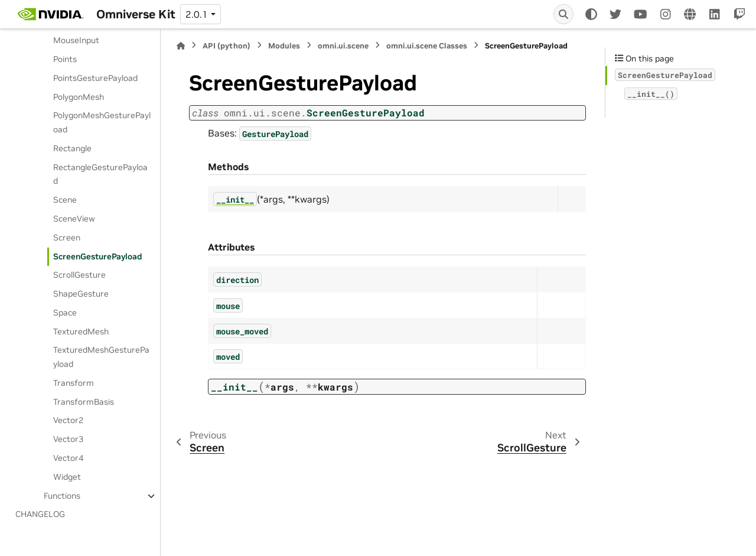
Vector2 (68, 420)
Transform (74, 383)
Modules (284, 46)
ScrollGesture (79, 275)
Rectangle (72, 148)
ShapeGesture (81, 294)
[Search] (563, 14)
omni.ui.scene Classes (427, 46)
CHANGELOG (40, 514)
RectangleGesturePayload (100, 174)
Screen (67, 238)
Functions (62, 496)
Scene (65, 200)
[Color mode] (591, 14)
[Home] (181, 46)
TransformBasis (84, 402)
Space (65, 313)
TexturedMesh (81, 331)
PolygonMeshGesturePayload (102, 122)
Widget (67, 477)
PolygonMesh (79, 97)
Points (65, 59)
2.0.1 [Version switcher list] (197, 14)
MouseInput (76, 40)
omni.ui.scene (343, 46)
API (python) (227, 46)
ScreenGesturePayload (98, 256)
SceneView (74, 219)
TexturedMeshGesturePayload (101, 357)
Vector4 (68, 458)
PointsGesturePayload (95, 78)
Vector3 (68, 439)
